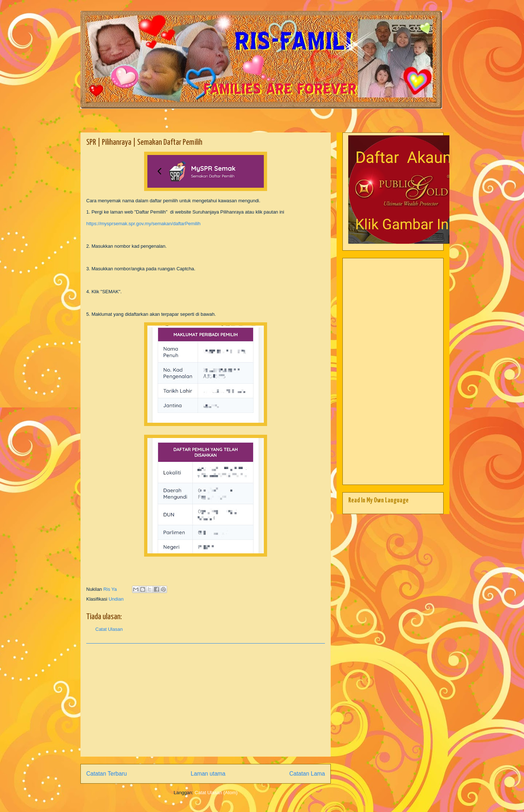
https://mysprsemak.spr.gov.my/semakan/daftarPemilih (143, 224)
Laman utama (208, 774)
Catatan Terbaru (107, 774)
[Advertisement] (206, 700)
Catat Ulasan (109, 629)
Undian (116, 599)
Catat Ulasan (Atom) (216, 793)
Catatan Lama (307, 774)
